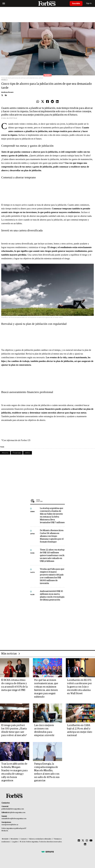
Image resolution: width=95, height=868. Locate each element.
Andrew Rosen (7, 92)
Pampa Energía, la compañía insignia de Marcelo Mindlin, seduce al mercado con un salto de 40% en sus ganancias (47, 772)
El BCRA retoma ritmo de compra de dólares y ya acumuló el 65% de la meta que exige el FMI (14, 685)
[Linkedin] (85, 844)
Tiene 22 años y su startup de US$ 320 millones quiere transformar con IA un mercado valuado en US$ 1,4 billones (52, 556)
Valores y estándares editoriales (40, 839)
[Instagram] (87, 841)
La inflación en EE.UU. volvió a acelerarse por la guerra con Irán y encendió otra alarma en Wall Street (79, 687)
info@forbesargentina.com (16, 813)
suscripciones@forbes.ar (10, 825)
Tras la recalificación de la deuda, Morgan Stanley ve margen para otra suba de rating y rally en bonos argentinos (14, 772)
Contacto (24, 839)
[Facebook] (79, 841)
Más (51, 501)
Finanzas (17, 453)
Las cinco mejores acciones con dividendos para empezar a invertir (44, 730)
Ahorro (5, 453)
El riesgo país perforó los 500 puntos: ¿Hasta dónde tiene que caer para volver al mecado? (14, 730)
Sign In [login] (89, 3)
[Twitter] (83, 841)
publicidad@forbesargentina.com (13, 809)
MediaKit (5, 839)
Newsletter (14, 839)
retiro (28, 453)
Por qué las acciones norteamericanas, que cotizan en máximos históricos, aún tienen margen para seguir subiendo (46, 688)
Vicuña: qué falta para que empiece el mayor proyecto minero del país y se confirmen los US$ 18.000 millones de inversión (52, 576)
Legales (15, 842)
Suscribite (76, 3)
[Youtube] (91, 841)
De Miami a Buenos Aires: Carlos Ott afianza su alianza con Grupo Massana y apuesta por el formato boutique (52, 536)
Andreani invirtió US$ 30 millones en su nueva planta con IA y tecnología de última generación (52, 596)
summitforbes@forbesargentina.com (14, 819)
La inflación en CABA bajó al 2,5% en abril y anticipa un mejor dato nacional (80, 730)
